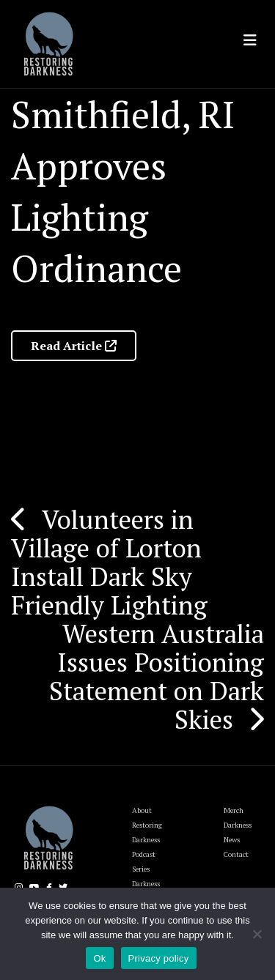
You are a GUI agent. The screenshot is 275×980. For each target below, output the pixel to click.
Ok (99, 958)
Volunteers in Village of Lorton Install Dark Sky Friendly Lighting (109, 562)
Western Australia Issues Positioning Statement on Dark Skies (157, 676)
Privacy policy (159, 958)
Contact (236, 854)
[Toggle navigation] (250, 40)
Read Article (74, 346)
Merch (234, 810)
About (142, 810)
